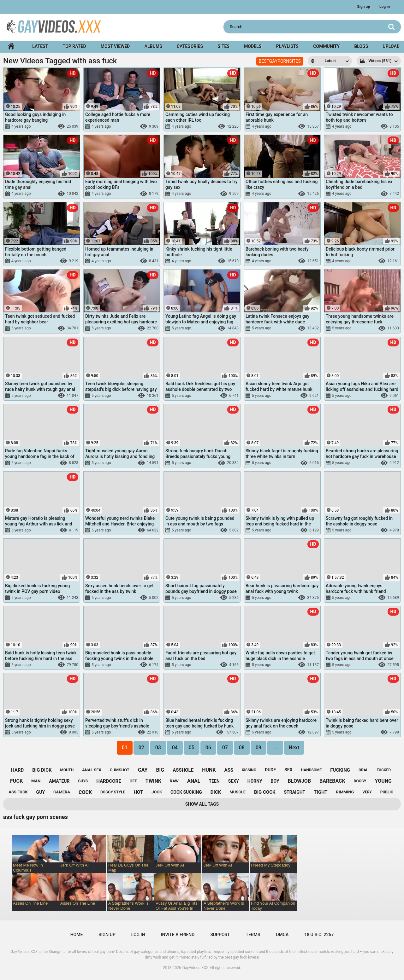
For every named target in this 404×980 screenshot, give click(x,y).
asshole (183, 770)
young (383, 781)
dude (270, 770)
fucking (340, 770)
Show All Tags (202, 804)
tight (321, 792)
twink (153, 781)
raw (174, 781)
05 (192, 748)
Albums (153, 46)
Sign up (363, 7)
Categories (190, 46)
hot (138, 792)
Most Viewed (115, 46)
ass (229, 770)
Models (253, 46)
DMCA (282, 935)
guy (41, 792)
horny (255, 781)
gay (143, 770)
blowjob (300, 781)
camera (62, 792)
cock (85, 792)
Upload (391, 46)
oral (363, 770)
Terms (253, 935)
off (133, 781)
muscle (238, 792)
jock (157, 792)
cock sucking (186, 792)
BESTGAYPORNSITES (280, 61)
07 (225, 748)
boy (275, 781)
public (387, 792)
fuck (16, 781)
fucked (384, 770)
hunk (209, 770)
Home (11, 46)
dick (216, 792)
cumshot (120, 770)
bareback (332, 781)
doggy (360, 781)
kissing (249, 770)
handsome (312, 770)
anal (194, 781)
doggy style (113, 792)
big (160, 770)
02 (141, 748)
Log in (385, 7)
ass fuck (18, 792)
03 (158, 748)
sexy (234, 781)
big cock (265, 792)
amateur (59, 781)
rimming (345, 792)
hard (17, 770)
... (275, 748)
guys (83, 781)
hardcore (109, 781)
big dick (42, 770)
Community (326, 46)
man (36, 781)
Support (220, 935)
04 (175, 748)
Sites (223, 46)
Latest (40, 46)
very (367, 792)
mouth (67, 770)
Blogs (361, 46)
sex (288, 770)
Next (294, 748)
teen (214, 781)
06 (208, 748)
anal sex (92, 770)
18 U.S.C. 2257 (319, 935)
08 (242, 748)
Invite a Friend (178, 935)
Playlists (287, 46)
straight (294, 792)
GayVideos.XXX (196, 968)
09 (258, 748)
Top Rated (74, 46)
